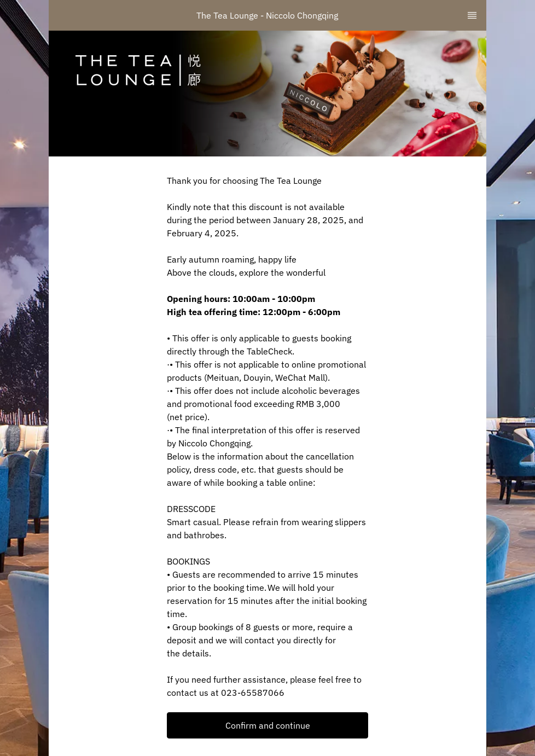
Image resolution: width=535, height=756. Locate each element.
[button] (267, 725)
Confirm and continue (268, 725)
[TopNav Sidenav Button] (472, 15)
